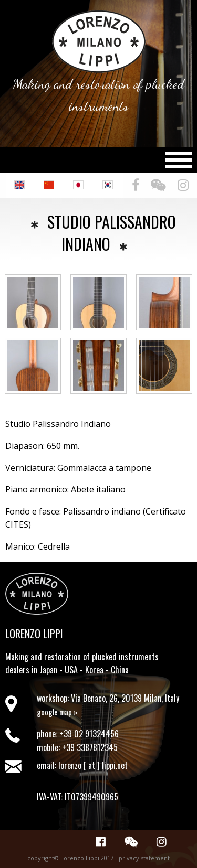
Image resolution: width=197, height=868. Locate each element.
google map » (57, 712)
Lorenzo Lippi (34, 634)
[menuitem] (20, 185)
